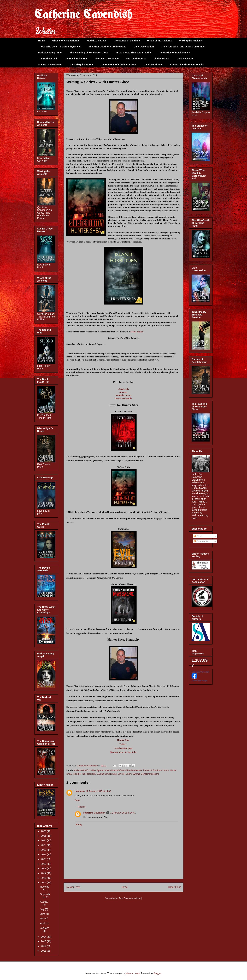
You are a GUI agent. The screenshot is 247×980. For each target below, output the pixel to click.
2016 (44, 878)
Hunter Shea (123, 740)
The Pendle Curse (136, 59)
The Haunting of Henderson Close (89, 53)
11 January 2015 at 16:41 (123, 813)
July (43, 909)
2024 (44, 840)
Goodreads (123, 389)
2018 (44, 869)
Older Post (174, 887)
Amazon (123, 392)
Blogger (157, 973)
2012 (44, 946)
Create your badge (199, 681)
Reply (77, 800)
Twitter (123, 744)
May (43, 919)
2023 (44, 845)
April (43, 923)
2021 (44, 854)
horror (166, 770)
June (43, 914)
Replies (82, 807)
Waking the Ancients (191, 41)
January (44, 928)
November (45, 888)
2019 (44, 864)
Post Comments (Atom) (130, 898)
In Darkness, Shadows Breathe (133, 53)
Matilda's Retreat (96, 41)
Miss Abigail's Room (81, 65)
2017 (44, 873)
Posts (198, 536)
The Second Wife (153, 65)
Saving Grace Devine (50, 65)
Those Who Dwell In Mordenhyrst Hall (60, 47)
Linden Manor (162, 59)
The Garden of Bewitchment (174, 53)
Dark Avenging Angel (50, 53)
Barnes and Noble (123, 398)
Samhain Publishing (107, 774)
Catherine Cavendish (83, 15)
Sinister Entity (125, 774)
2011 (44, 951)
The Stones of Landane (127, 41)
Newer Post (73, 887)
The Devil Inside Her (76, 59)
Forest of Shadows (152, 770)
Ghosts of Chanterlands (66, 41)
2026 (44, 831)
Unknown (80, 791)
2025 (44, 836)
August (44, 902)
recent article (137, 332)
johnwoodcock (133, 973)
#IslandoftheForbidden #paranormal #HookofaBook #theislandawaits (108, 770)
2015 (44, 883)
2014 (44, 937)
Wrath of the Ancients (160, 41)
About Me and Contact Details (187, 65)
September (45, 896)
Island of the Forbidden (84, 774)
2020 (44, 859)
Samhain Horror (124, 395)
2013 (44, 941)
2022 (44, 850)
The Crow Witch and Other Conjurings (183, 47)
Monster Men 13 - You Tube (123, 752)
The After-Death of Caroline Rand (107, 47)
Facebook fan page (123, 748)
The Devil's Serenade (107, 59)
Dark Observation (144, 47)
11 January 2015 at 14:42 (98, 791)
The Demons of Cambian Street (118, 65)
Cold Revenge (185, 59)
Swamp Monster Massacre (146, 774)
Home (42, 41)
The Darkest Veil (48, 59)
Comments (201, 541)
